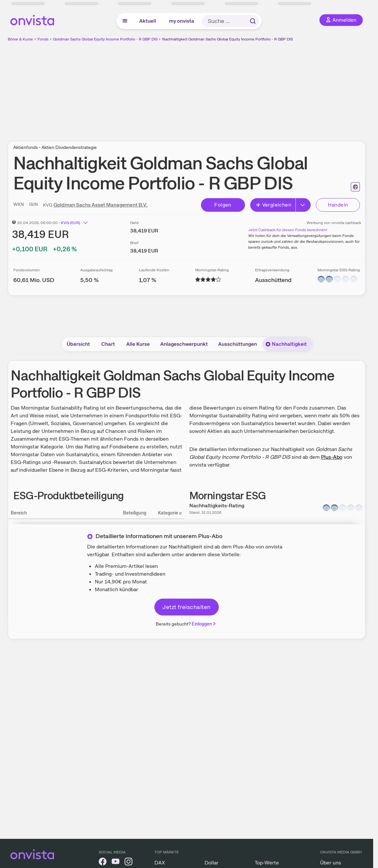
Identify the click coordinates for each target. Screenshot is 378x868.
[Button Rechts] (303, 205)
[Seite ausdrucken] (355, 187)
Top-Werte (267, 863)
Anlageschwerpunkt (184, 344)
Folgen (223, 205)
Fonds (43, 39)
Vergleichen (273, 205)
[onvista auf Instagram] (128, 863)
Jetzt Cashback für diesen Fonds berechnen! (288, 230)
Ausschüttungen (238, 344)
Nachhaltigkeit (286, 344)
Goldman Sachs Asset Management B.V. (100, 205)
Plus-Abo (332, 457)
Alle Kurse (138, 344)
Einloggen (204, 624)
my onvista (182, 21)
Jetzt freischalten (186, 607)
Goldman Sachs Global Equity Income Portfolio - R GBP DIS (105, 39)
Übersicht (78, 344)
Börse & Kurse (20, 39)
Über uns (331, 863)
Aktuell (148, 21)
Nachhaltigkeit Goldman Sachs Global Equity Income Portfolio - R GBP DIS (228, 39)
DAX (160, 863)
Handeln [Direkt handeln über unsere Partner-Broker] (338, 205)
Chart (108, 344)
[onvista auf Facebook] (103, 863)
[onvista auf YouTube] (116, 863)
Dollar (211, 863)
